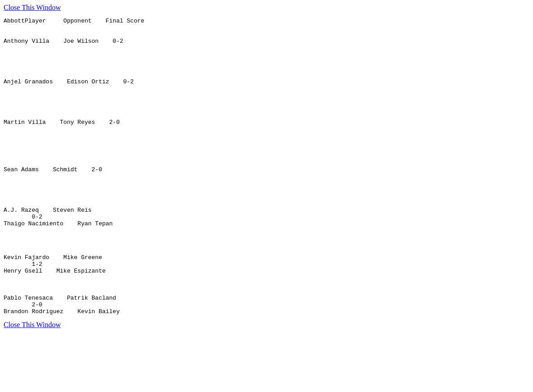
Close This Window (32, 7)
